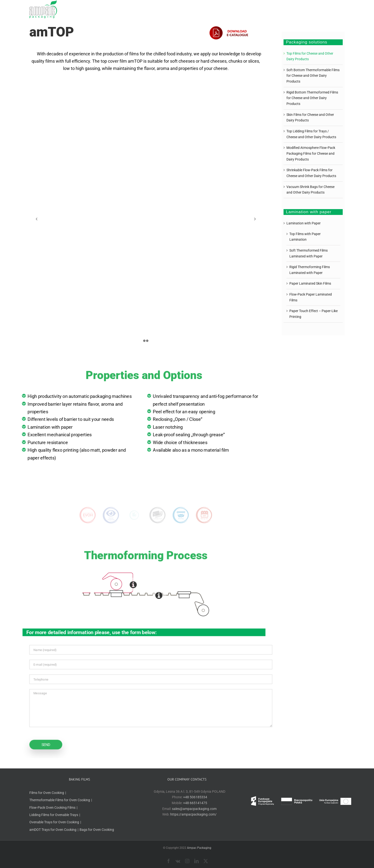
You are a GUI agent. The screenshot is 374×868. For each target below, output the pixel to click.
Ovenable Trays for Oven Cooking (54, 822)
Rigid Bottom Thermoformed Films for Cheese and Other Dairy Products (312, 98)
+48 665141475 (195, 803)
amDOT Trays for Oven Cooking (53, 830)
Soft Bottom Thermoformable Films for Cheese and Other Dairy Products (313, 76)
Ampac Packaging (199, 848)
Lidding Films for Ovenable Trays (54, 815)
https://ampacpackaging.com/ (193, 814)
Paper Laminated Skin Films (310, 283)
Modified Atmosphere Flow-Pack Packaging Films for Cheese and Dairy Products (311, 153)
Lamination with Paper (304, 223)
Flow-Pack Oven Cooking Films (52, 808)
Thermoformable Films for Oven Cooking (60, 800)
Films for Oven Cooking (47, 793)
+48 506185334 (195, 797)
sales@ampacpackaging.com (194, 809)
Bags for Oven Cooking (97, 830)
